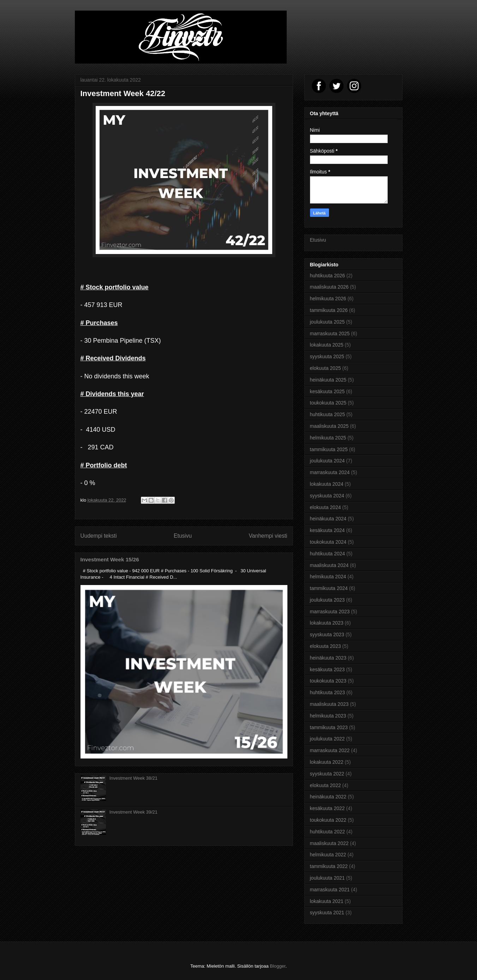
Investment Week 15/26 (110, 559)
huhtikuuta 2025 (328, 414)
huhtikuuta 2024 (328, 554)
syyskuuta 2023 (327, 634)
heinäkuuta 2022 (328, 797)
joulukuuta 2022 (327, 739)
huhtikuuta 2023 (328, 692)
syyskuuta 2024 (327, 496)
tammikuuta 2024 (329, 588)
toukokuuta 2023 (328, 681)
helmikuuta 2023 (328, 716)
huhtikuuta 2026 (328, 276)
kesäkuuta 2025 (327, 391)
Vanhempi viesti (268, 536)
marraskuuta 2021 (330, 890)
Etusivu (183, 536)
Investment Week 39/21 (133, 812)
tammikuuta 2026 (329, 310)
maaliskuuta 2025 (329, 426)
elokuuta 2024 (326, 507)
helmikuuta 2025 (328, 438)
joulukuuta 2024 (327, 461)
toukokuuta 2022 (328, 820)
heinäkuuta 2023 (328, 658)
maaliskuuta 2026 (329, 287)
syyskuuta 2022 (327, 774)
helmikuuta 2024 (328, 577)
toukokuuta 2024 (328, 542)
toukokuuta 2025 (328, 403)
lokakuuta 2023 (327, 623)
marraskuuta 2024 (330, 472)
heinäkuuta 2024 (328, 519)
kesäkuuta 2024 (327, 530)
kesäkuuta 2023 (327, 669)
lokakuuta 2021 (327, 901)
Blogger (278, 966)
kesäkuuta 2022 (327, 808)
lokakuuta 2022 (327, 762)
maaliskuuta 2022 (329, 843)
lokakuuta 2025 (327, 345)
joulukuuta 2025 (327, 322)
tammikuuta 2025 (329, 449)
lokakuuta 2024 (327, 484)
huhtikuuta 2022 (328, 832)
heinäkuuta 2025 (328, 380)
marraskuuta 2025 (330, 333)
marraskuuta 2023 (330, 612)
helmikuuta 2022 (328, 855)
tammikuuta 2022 (329, 866)
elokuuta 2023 (326, 646)
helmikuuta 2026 (328, 299)
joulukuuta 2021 (327, 878)
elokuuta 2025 (326, 368)
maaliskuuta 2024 (329, 565)
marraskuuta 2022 (330, 750)
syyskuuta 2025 (327, 356)
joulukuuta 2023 (327, 600)
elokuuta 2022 (326, 785)
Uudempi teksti (99, 536)
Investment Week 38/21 (133, 778)
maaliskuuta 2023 (329, 704)
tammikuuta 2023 (329, 727)
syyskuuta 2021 (327, 913)
